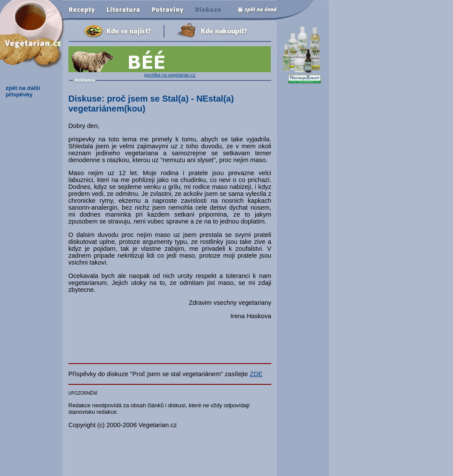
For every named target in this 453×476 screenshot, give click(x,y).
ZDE (256, 374)
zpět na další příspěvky (23, 91)
